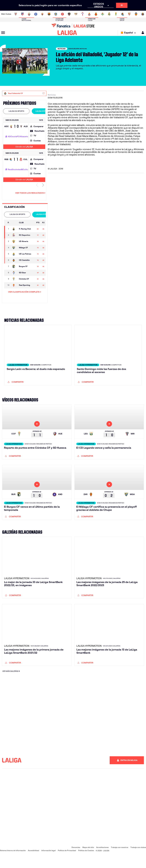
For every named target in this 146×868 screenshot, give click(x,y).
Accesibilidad (34, 863)
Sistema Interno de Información (13, 863)
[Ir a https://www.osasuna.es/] (29, 14)
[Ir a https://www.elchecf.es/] (42, 14)
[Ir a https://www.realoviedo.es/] (116, 14)
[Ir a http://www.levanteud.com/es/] (69, 14)
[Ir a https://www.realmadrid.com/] (109, 14)
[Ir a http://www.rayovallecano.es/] (76, 14)
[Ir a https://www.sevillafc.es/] (129, 14)
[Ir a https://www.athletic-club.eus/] (16, 14)
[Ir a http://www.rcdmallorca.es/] (96, 14)
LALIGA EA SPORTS (16, 111)
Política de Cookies (86, 863)
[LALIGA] (67, 33)
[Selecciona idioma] (129, 33)
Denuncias (76, 859)
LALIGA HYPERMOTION (45, 111)
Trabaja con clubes (138, 859)
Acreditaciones (102, 859)
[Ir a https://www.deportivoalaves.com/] (36, 14)
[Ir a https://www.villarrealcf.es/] (143, 14)
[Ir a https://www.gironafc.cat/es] (62, 14)
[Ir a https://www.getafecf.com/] (56, 14)
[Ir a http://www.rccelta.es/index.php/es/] (83, 14)
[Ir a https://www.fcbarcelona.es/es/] (49, 14)
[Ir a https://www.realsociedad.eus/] (123, 14)
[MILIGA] (142, 33)
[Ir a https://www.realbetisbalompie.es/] (103, 14)
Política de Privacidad (67, 863)
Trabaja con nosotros (120, 859)
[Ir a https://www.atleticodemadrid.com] (22, 14)
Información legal (48, 863)
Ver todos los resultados (30, 193)
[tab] (16, 111)
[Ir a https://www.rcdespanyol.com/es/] (89, 14)
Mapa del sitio (88, 859)
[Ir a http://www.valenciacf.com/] (136, 14)
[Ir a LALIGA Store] (73, 26)
